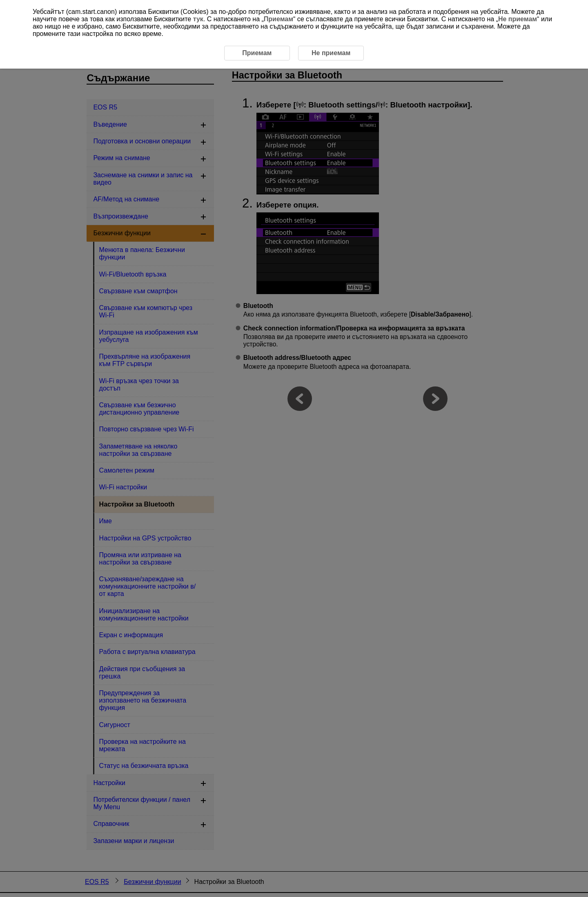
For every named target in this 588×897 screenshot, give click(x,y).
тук (198, 19)
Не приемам (518, 19)
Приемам (278, 19)
